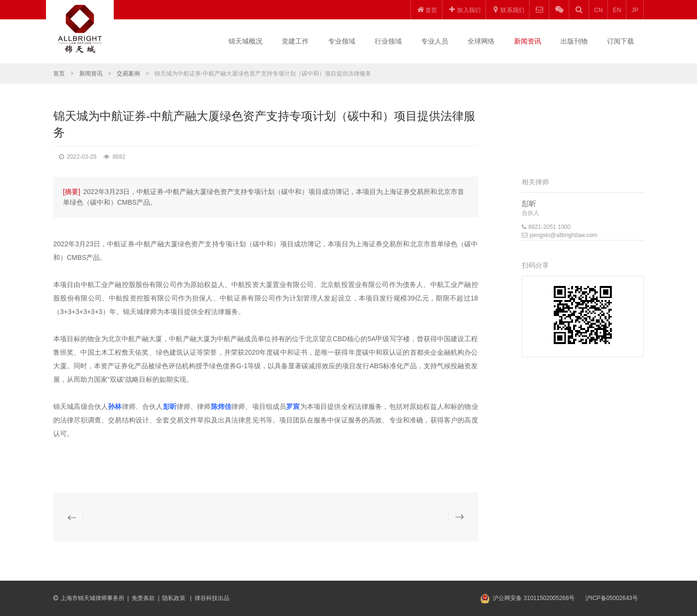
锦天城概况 (245, 41)
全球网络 (481, 41)
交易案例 (128, 74)
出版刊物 (574, 41)
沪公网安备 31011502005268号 (534, 598)
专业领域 (342, 41)
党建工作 (295, 41)
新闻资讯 (528, 41)
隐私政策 (174, 598)
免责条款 (143, 598)
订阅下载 (621, 41)
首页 (59, 74)
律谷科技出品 (212, 598)
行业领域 (388, 41)
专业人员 (435, 41)
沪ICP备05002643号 (612, 598)
